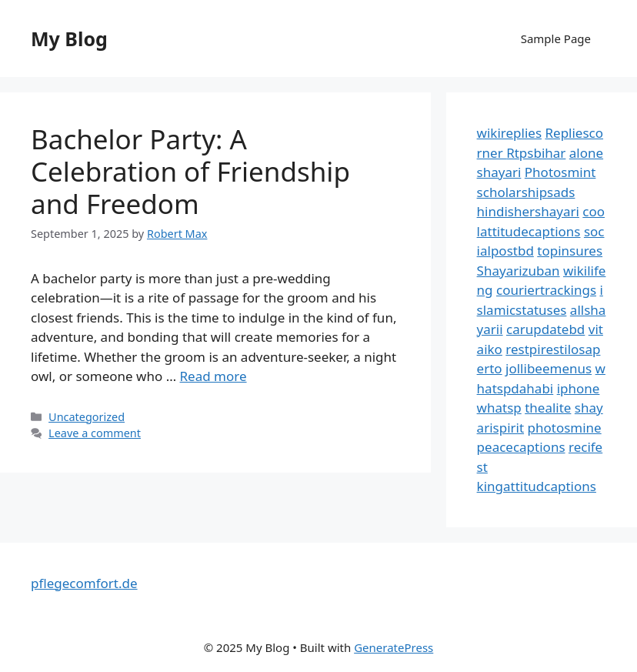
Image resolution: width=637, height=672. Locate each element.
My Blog (69, 38)
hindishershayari (528, 211)
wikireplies (509, 133)
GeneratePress (394, 647)
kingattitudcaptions (537, 486)
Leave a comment (95, 433)
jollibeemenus (549, 368)
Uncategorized (87, 417)
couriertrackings (546, 290)
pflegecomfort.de (84, 583)
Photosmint (560, 172)
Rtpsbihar (536, 153)
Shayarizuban (519, 271)
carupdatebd (545, 329)
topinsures (570, 251)
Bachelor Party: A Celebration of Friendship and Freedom (190, 171)
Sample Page (556, 38)
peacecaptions (521, 447)
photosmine (565, 428)
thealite (548, 408)
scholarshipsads (526, 192)
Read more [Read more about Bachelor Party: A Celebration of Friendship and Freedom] (213, 376)
